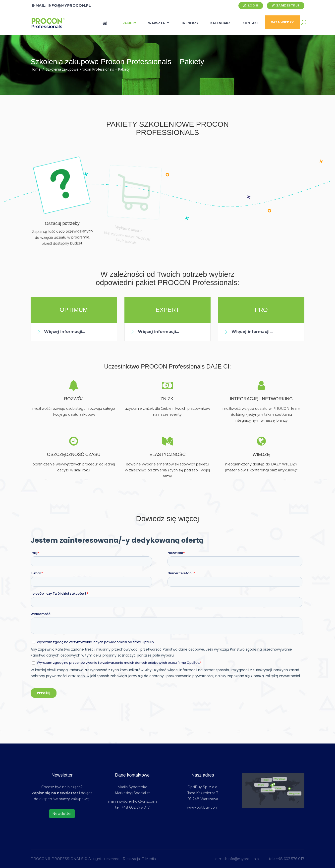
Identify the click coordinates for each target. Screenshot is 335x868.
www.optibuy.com (203, 807)
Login (253, 5)
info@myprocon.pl (244, 859)
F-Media (149, 859)
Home (36, 69)
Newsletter (62, 814)
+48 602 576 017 (290, 859)
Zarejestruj (288, 5)
